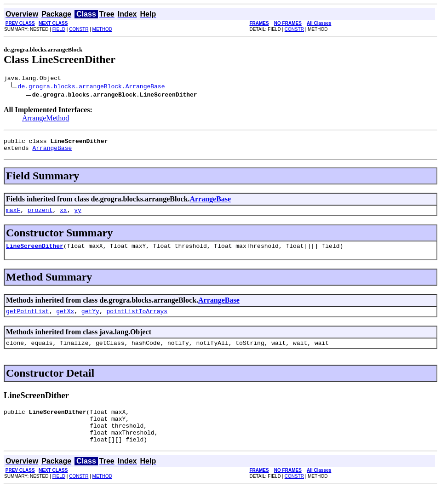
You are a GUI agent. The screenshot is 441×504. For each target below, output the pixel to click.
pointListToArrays (137, 319)
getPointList (28, 319)
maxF (13, 215)
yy (78, 215)
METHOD (102, 29)
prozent (40, 215)
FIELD (59, 29)
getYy (90, 319)
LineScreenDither (35, 252)
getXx (65, 319)
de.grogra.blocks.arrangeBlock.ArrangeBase (92, 87)
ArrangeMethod (46, 119)
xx (63, 215)
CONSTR (79, 29)
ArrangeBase (52, 152)
